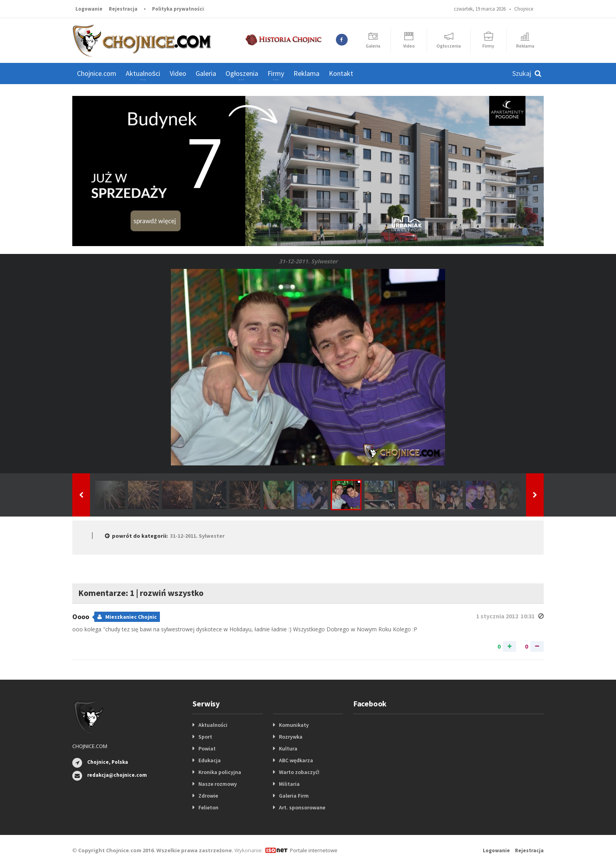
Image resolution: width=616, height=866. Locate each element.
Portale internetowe (314, 850)
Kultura (288, 748)
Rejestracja (123, 9)
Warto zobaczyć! (299, 772)
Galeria (206, 73)
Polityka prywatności (178, 9)
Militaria (289, 784)
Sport (205, 737)
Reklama (306, 73)
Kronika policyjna (220, 772)
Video (178, 73)
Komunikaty (294, 725)
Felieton (208, 807)
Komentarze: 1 (106, 593)
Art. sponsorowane (302, 807)
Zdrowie (208, 796)
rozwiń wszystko (172, 593)
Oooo (82, 617)
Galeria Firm (294, 796)
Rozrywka (291, 737)
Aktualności (213, 725)
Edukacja (210, 760)
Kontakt (341, 73)
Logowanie (89, 9)
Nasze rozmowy (218, 784)
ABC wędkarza (296, 760)
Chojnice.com (97, 73)
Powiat (207, 748)
